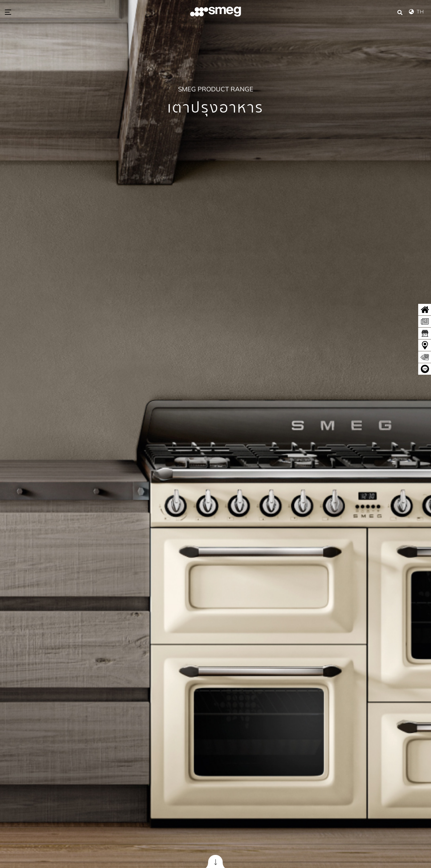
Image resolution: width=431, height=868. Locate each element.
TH (418, 12)
